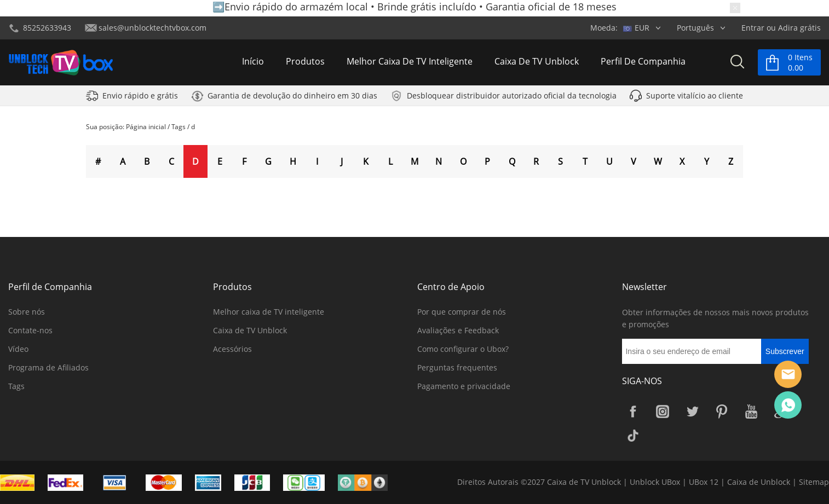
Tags (179, 127)
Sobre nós (27, 312)
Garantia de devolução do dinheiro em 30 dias (292, 98)
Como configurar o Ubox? (463, 349)
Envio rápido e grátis (140, 98)
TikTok (633, 436)
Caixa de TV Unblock (537, 62)
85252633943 (47, 28)
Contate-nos (30, 330)
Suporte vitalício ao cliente (695, 98)
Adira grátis (799, 28)
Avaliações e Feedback (458, 330)
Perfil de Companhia (643, 62)
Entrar (753, 28)
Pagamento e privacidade (464, 386)
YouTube (751, 412)
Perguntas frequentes (457, 367)
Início (253, 62)
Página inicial (146, 127)
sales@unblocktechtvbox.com (152, 28)
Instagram (663, 412)
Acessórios (232, 349)
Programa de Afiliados (48, 367)
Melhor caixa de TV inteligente (410, 62)
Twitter (692, 412)
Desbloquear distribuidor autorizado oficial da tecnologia (512, 98)
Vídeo (18, 349)
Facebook (633, 412)
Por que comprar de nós (462, 312)
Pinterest (722, 412)
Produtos (305, 62)
